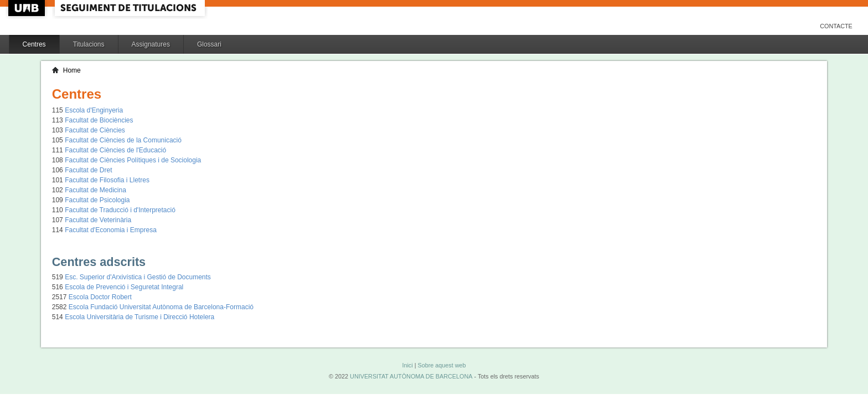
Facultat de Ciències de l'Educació (115, 150)
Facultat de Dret (88, 170)
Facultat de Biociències (99, 120)
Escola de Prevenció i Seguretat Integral (124, 287)
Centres (34, 44)
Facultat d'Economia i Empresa (111, 230)
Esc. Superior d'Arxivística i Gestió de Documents (138, 277)
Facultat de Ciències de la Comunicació (123, 140)
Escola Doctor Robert (100, 297)
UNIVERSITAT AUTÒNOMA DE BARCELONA (411, 376)
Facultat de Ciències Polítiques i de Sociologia (133, 160)
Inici (407, 365)
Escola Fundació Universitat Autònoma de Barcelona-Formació (161, 307)
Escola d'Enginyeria (94, 110)
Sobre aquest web (441, 365)
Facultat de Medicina (95, 190)
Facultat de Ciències (95, 130)
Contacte (836, 26)
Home (72, 70)
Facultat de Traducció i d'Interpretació (120, 210)
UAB (28, 8)
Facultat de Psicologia (97, 200)
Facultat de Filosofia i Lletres (107, 180)
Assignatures (151, 44)
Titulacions (89, 44)
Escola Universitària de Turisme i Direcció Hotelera (139, 317)
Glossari (209, 44)
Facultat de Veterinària (98, 220)
